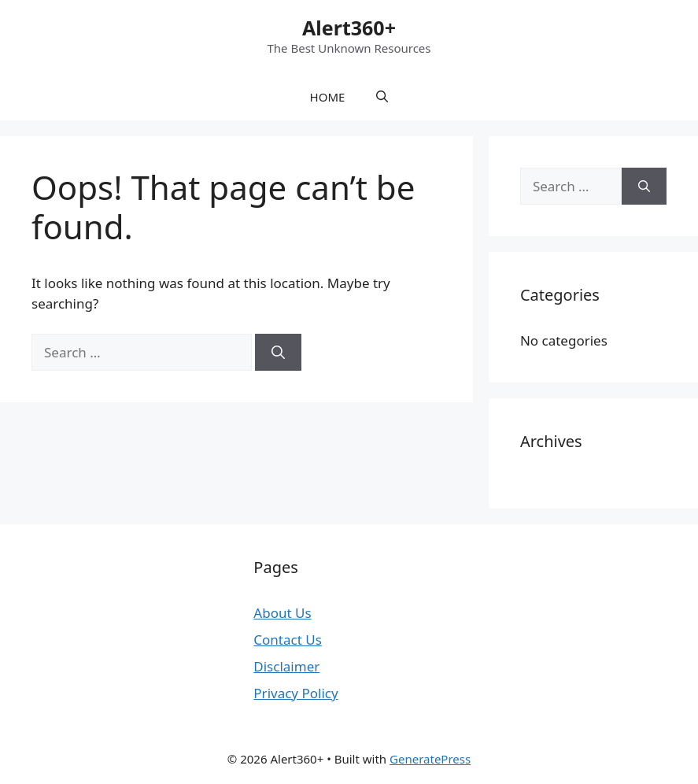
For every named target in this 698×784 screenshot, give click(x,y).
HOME (328, 97)
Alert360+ (349, 28)
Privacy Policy (295, 693)
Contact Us (288, 640)
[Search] (278, 353)
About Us (282, 613)
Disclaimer (286, 666)
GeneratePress (430, 759)
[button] (382, 97)
